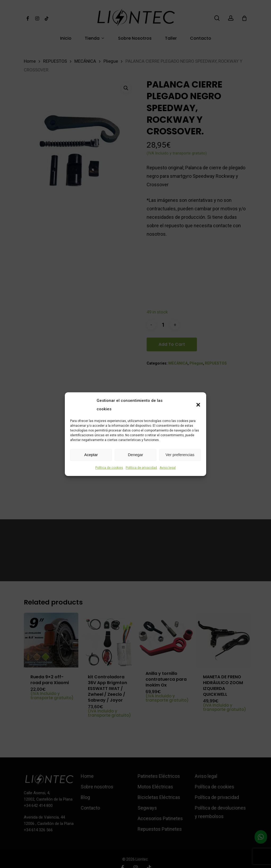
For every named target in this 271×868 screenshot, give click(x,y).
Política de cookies (109, 468)
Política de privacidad (141, 468)
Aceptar (91, 455)
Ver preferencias (180, 455)
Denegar (135, 455)
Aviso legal (168, 468)
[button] (198, 405)
